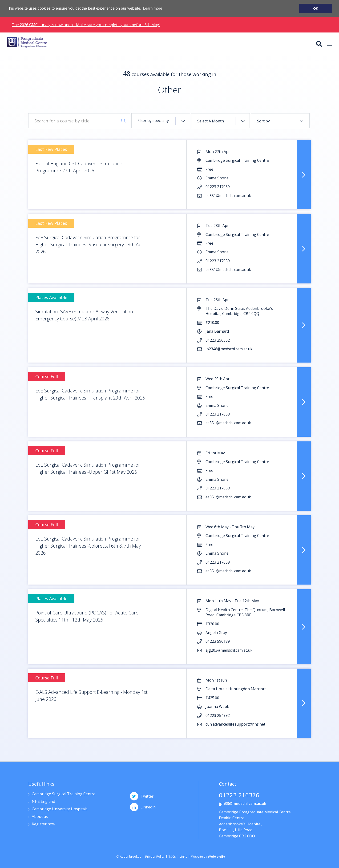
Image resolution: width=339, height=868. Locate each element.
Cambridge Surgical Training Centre (64, 794)
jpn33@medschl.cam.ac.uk (243, 803)
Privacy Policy (155, 856)
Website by (208, 856)
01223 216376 (239, 796)
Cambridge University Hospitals (60, 809)
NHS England (43, 802)
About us (40, 817)
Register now (43, 824)
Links (184, 856)
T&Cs (172, 856)
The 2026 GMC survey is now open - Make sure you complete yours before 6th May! (86, 25)
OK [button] (316, 8)
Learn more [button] (153, 8)
